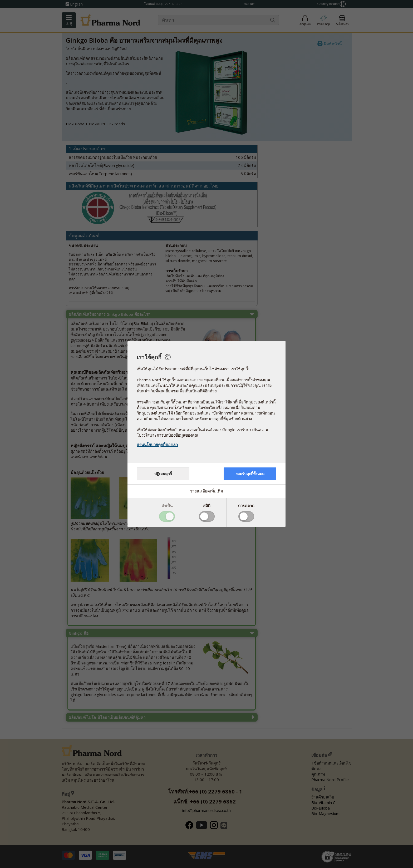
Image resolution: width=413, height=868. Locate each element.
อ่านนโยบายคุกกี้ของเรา (157, 445)
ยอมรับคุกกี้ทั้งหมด (250, 474)
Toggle (167, 516)
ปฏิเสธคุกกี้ (163, 474)
